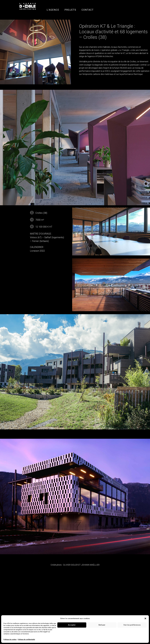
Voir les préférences (132, 625)
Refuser (102, 625)
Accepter (72, 625)
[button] (145, 618)
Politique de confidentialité (26, 639)
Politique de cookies (10, 639)
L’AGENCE (53, 10)
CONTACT (88, 10)
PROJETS (70, 10)
